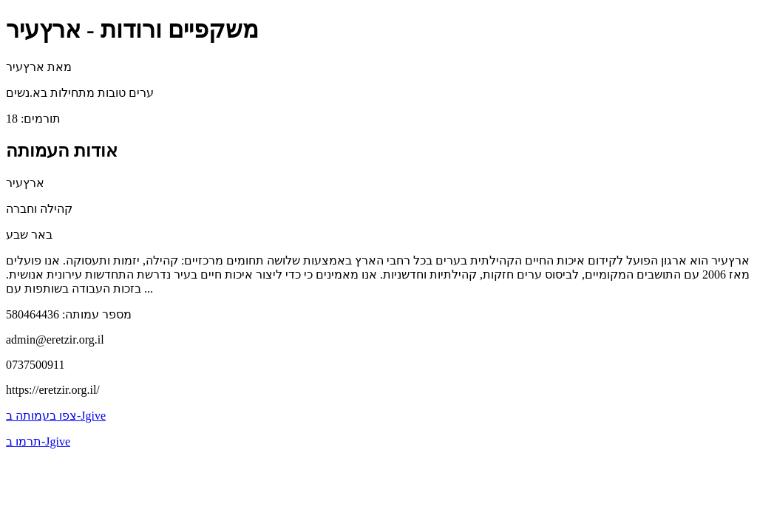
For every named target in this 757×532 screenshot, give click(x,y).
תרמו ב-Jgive (38, 441)
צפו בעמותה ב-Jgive (56, 416)
